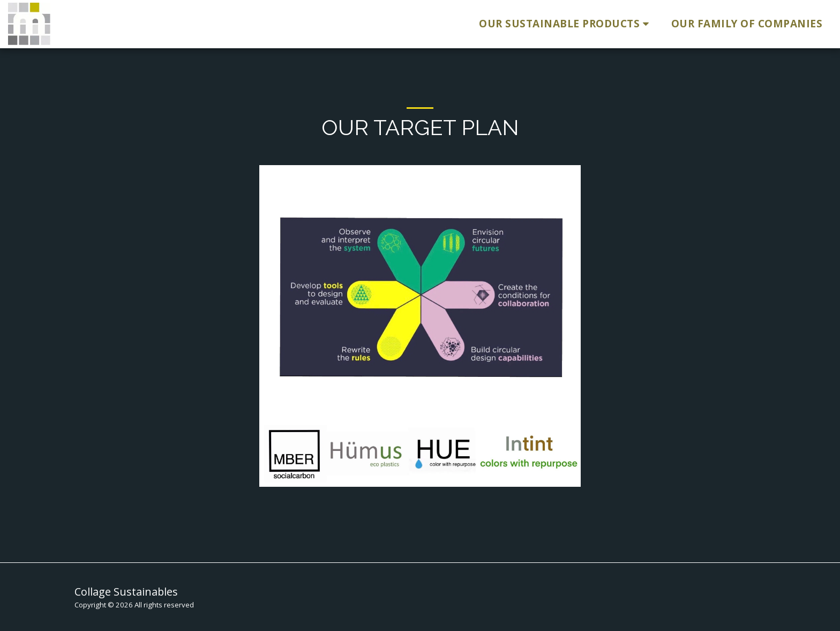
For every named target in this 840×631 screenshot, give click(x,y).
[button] (566, 24)
